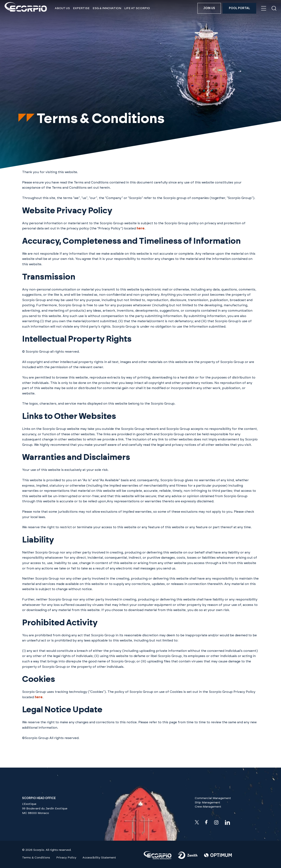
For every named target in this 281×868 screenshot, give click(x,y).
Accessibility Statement (99, 858)
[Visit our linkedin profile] (227, 822)
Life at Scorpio (137, 8)
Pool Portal (239, 8)
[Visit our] (158, 858)
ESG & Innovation (107, 8)
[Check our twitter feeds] (197, 822)
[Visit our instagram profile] (216, 822)
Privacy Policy (66, 858)
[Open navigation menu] (264, 8)
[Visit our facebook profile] (206, 822)
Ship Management (207, 803)
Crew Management (208, 807)
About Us (62, 8)
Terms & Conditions (36, 858)
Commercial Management (213, 798)
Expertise (81, 8)
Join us (209, 8)
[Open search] (274, 8)
